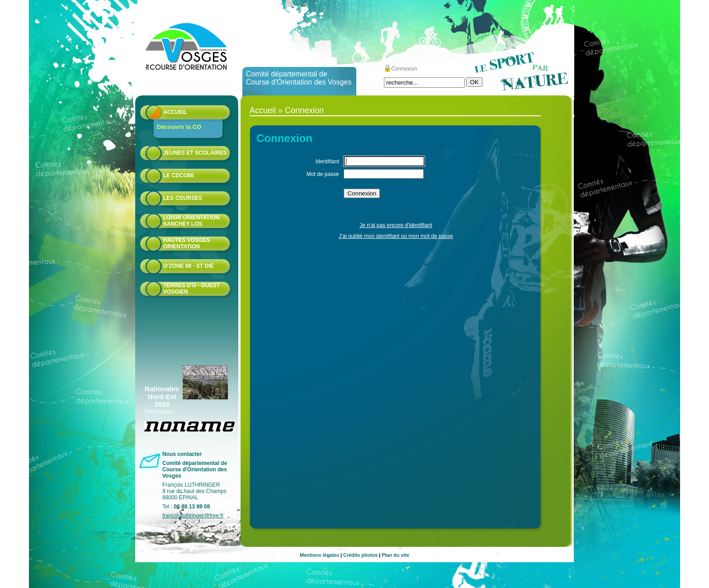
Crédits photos (360, 555)
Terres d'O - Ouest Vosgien (191, 289)
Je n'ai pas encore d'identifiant (396, 225)
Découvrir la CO (179, 127)
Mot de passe (323, 174)
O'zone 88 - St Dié (189, 266)
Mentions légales (319, 555)
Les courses (183, 198)
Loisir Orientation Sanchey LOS (191, 221)
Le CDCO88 (178, 175)
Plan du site (395, 555)
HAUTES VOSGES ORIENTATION (187, 243)
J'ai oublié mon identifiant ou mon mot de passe (396, 236)
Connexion (404, 69)
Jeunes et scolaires (195, 153)
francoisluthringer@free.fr (193, 516)
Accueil (175, 112)
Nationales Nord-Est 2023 (162, 396)
